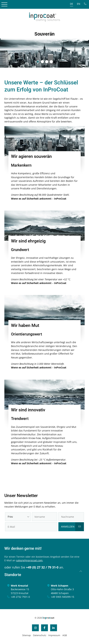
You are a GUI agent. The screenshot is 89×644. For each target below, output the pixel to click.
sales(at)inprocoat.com (29, 560)
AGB (65, 635)
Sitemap (26, 635)
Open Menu (4, 4)
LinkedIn (54, 628)
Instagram (35, 628)
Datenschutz (40, 635)
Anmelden (68, 527)
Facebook (44, 628)
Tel (85, 4)
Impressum (54, 635)
